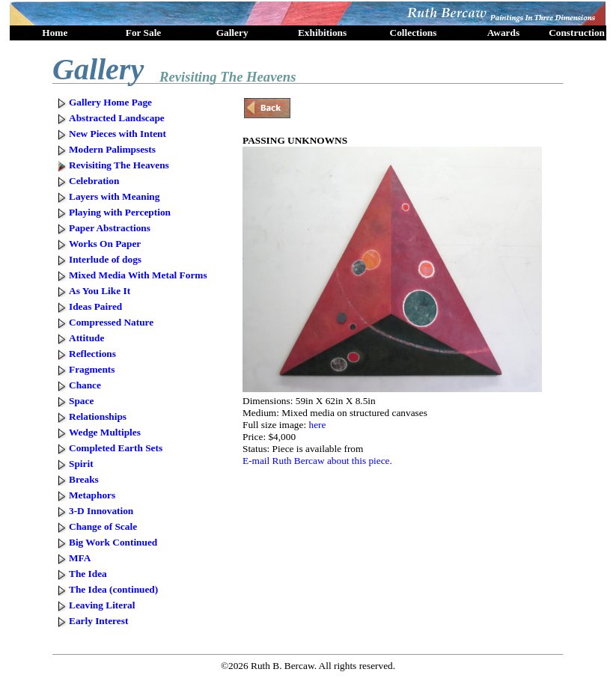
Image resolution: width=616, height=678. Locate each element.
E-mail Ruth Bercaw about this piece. (317, 461)
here (317, 425)
